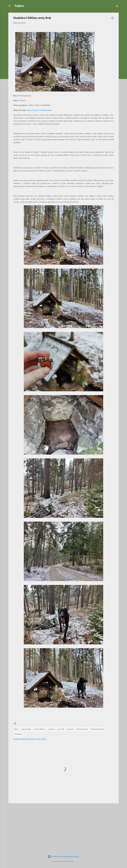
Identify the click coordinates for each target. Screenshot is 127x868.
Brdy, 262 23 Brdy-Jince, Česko (34, 739)
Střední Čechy (82, 729)
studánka (18, 734)
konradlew (71, 861)
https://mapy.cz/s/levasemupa (39, 110)
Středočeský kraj (98, 729)
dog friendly (26, 729)
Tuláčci (19, 6)
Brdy (16, 729)
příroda (70, 729)
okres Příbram (40, 729)
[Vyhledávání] (117, 7)
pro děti (61, 729)
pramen (52, 729)
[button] (112, 18)
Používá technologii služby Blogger (63, 857)
